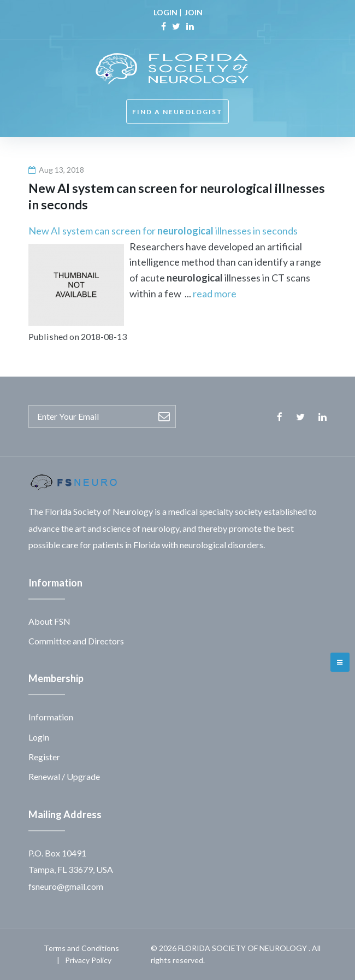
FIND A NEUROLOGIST (177, 112)
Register (44, 757)
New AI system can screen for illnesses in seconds (163, 231)
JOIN (194, 12)
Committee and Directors (76, 641)
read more (215, 294)
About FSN (49, 621)
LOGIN (165, 12)
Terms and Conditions (81, 948)
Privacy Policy (88, 960)
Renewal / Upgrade (64, 776)
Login (39, 737)
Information (51, 717)
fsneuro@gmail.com (66, 886)
